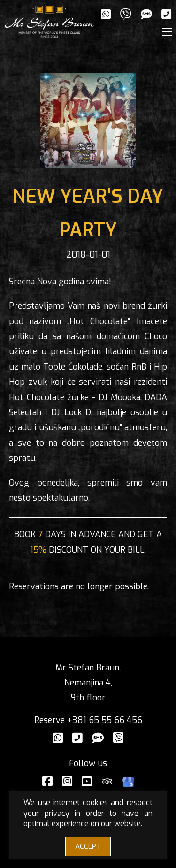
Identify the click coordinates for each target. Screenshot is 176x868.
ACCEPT (88, 846)
